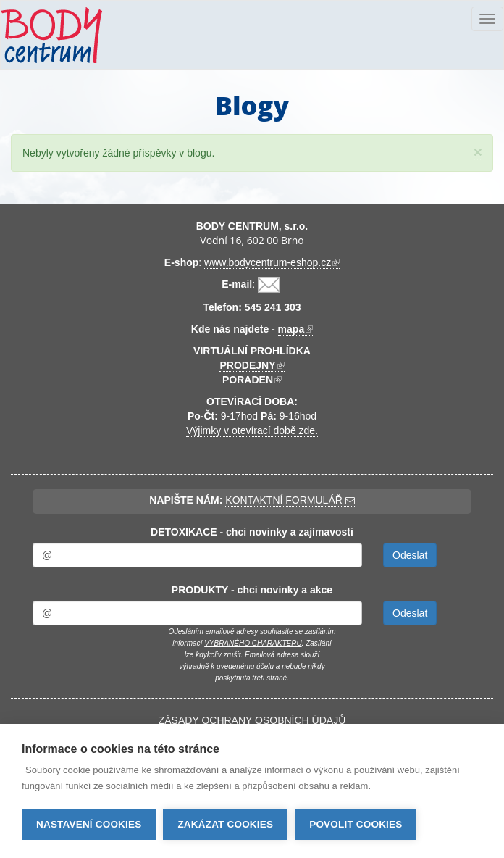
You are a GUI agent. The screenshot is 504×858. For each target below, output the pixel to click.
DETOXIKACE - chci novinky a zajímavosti (252, 532)
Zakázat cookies (225, 824)
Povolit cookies (356, 824)
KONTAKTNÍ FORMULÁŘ (290, 500)
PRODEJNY (252, 366)
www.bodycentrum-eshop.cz (272, 263)
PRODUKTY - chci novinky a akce (252, 590)
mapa (296, 329)
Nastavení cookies (89, 824)
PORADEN (252, 380)
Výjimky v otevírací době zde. (252, 430)
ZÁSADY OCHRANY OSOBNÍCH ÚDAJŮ (252, 720)
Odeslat (410, 555)
